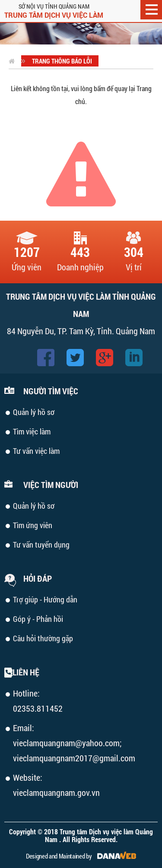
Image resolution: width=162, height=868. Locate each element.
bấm (100, 88)
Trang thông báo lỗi (62, 61)
